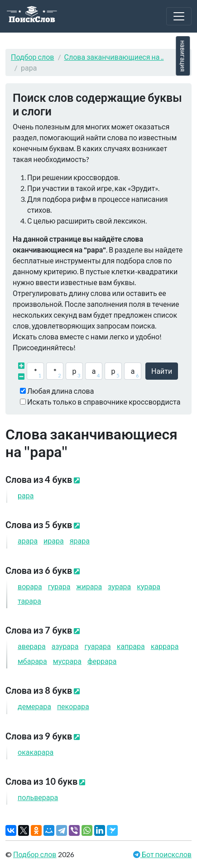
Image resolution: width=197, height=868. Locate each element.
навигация (183, 56)
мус (67, 661)
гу (59, 586)
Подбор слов (33, 57)
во (30, 586)
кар (165, 646)
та (29, 601)
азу (65, 646)
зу (119, 586)
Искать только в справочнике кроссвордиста (104, 402)
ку (149, 586)
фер (102, 661)
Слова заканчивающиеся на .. (114, 57)
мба (32, 661)
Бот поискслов (166, 854)
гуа (98, 646)
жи (89, 586)
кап (131, 646)
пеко (73, 706)
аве (32, 646)
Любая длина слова (60, 391)
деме (34, 706)
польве (38, 797)
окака (36, 752)
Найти (162, 371)
